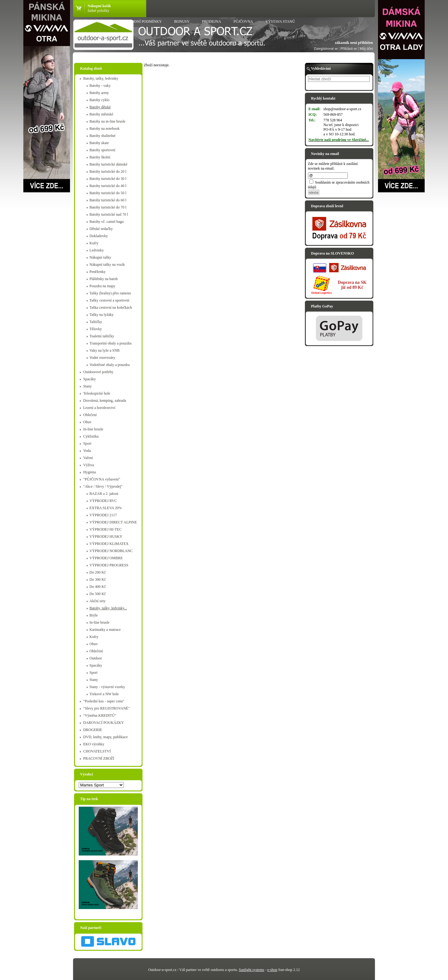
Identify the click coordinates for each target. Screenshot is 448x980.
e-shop (272, 970)
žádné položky (99, 11)
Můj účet (366, 49)
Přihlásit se (349, 49)
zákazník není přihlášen (354, 43)
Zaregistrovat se (326, 49)
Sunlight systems (252, 970)
